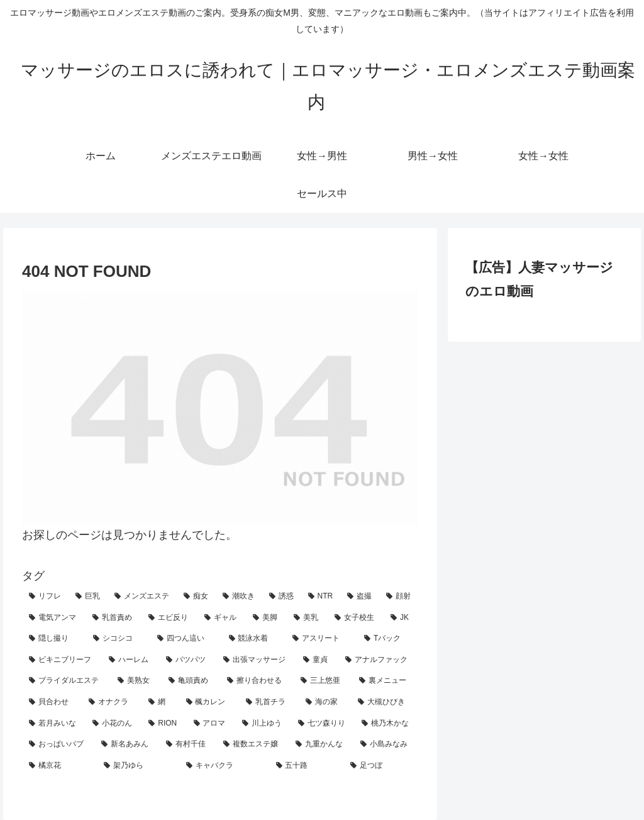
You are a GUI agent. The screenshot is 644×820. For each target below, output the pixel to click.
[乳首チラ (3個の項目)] (269, 702)
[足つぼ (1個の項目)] (381, 766)
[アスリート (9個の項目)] (321, 639)
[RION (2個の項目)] (164, 724)
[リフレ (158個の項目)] (45, 597)
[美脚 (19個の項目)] (266, 618)
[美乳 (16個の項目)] (307, 618)
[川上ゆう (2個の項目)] (263, 724)
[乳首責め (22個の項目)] (114, 618)
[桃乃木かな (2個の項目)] (386, 724)
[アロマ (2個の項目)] (211, 724)
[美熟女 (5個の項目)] (136, 681)
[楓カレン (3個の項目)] (209, 702)
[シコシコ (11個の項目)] (118, 639)
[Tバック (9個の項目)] (388, 639)
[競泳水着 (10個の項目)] (254, 639)
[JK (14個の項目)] (401, 618)
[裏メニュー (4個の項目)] (385, 681)
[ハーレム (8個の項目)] (130, 660)
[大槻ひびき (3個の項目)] (385, 702)
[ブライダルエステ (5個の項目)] (66, 681)
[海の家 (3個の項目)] (325, 702)
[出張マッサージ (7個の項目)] (256, 660)
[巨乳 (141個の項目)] (88, 597)
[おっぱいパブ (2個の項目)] (58, 744)
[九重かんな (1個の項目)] (321, 744)
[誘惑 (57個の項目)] (282, 597)
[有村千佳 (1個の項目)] (188, 744)
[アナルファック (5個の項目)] (378, 660)
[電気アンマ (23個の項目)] (54, 618)
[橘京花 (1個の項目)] (59, 766)
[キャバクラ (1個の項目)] (224, 766)
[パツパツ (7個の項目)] (188, 660)
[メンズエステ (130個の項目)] (142, 597)
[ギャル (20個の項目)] (222, 618)
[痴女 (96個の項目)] (196, 597)
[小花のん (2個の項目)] (114, 724)
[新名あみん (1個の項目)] (127, 744)
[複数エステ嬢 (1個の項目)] (253, 744)
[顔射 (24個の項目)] (399, 597)
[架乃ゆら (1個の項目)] (138, 766)
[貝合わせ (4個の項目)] (52, 702)
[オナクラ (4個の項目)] (112, 702)
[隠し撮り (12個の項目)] (54, 639)
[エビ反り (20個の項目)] (169, 618)
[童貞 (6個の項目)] (317, 660)
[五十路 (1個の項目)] (307, 766)
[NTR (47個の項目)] (321, 597)
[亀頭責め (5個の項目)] (191, 681)
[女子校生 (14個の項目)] (356, 618)
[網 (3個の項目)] (160, 702)
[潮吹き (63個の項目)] (239, 597)
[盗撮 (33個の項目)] (360, 597)
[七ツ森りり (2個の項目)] (323, 724)
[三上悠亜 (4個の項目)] (323, 681)
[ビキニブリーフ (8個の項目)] (62, 660)
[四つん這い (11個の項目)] (186, 639)
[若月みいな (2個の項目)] (54, 724)
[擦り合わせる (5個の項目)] (257, 681)
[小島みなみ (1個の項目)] (386, 744)
